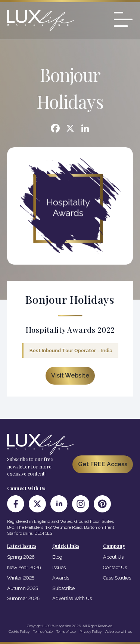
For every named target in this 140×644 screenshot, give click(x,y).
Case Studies (117, 578)
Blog (57, 557)
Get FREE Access (103, 464)
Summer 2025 (23, 598)
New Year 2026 (24, 567)
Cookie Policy (19, 632)
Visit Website (70, 375)
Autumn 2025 (23, 588)
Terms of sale (43, 632)
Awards (61, 578)
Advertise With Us (72, 598)
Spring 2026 (21, 557)
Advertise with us (119, 632)
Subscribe (63, 588)
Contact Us (115, 567)
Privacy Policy (91, 632)
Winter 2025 (21, 578)
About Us (113, 557)
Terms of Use (66, 632)
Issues (59, 567)
